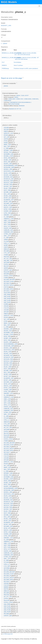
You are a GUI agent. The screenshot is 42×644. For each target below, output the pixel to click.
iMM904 (6, 587)
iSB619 (6, 131)
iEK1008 (7, 274)
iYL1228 (6, 241)
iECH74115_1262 (9, 171)
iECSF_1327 (8, 198)
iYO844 (6, 255)
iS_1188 (6, 217)
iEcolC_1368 (8, 188)
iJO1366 (6, 128)
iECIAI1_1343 (8, 175)
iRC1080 (7, 251)
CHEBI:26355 (28, 99)
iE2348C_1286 (8, 150)
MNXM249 (22, 106)
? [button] (23, 78)
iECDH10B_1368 (9, 167)
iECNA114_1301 (9, 179)
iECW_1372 (8, 205)
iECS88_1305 (8, 192)
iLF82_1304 (8, 213)
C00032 (16, 97)
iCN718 (6, 287)
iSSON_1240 (8, 228)
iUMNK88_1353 (9, 232)
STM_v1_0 (7, 243)
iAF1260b (7, 262)
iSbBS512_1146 (9, 219)
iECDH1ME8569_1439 (11, 166)
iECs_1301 (7, 194)
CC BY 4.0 (18, 109)
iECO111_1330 (9, 183)
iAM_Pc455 (7, 300)
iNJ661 (6, 143)
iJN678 (6, 247)
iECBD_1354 (8, 160)
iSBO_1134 (7, 221)
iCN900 (6, 304)
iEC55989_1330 (9, 154)
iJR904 (6, 240)
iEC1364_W (8, 283)
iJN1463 (6, 306)
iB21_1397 (7, 147)
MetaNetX (12, 109)
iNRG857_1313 (9, 215)
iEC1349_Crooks (9, 281)
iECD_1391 (7, 162)
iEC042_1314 (8, 152)
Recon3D (7, 272)
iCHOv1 (6, 264)
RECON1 (7, 257)
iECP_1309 (7, 190)
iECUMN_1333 (8, 204)
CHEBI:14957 (12, 99)
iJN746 (6, 139)
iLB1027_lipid (8, 270)
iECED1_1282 (8, 169)
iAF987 (6, 245)
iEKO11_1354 (8, 207)
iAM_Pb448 (7, 298)
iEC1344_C (7, 291)
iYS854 (6, 278)
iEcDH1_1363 (8, 164)
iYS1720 (7, 308)
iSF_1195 (7, 137)
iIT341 (6, 141)
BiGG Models (9, 2)
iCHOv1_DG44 (8, 276)
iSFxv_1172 (8, 226)
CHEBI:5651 (35, 99)
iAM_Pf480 (7, 295)
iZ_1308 (6, 238)
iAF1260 (6, 129)
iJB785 (6, 268)
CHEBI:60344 (7, 101)
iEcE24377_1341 (6, 26)
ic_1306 (6, 148)
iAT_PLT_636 (8, 259)
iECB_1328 (7, 158)
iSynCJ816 (7, 293)
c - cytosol (4, 43)
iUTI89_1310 (8, 234)
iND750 (6, 589)
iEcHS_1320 (8, 173)
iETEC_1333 (8, 209)
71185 (22, 96)
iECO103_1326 (9, 181)
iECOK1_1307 (8, 186)
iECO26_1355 (8, 184)
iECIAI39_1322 (8, 177)
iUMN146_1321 (9, 230)
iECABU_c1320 (9, 156)
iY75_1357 (7, 253)
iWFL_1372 (7, 236)
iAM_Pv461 (7, 297)
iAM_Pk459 (7, 302)
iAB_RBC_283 (8, 260)
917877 (27, 96)
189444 (18, 96)
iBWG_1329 (8, 145)
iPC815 (6, 135)
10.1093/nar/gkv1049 (8, 634)
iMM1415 (7, 249)
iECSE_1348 (8, 196)
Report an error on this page (12, 78)
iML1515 (7, 266)
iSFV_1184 (7, 224)
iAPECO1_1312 (9, 133)
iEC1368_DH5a (9, 289)
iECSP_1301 (8, 202)
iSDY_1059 (7, 222)
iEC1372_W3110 (9, 285)
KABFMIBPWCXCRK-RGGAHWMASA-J (20, 102)
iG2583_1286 (8, 211)
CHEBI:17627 (20, 99)
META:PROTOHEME (14, 104)
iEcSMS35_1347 (9, 200)
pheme (6, 86)
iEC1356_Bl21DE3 (10, 279)
